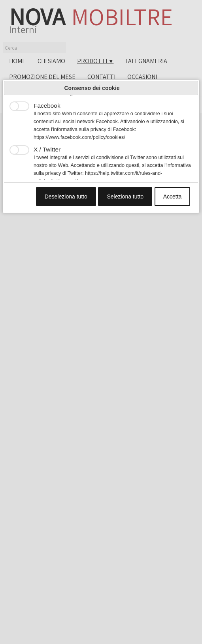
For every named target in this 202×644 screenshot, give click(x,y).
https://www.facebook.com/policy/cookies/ (79, 137)
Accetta (173, 197)
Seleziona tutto (125, 197)
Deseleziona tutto (66, 197)
